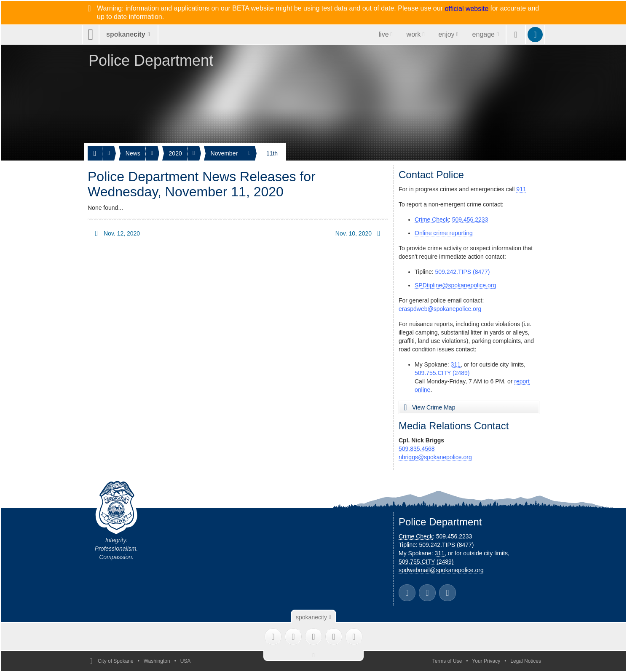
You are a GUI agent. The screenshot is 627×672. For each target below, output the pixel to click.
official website (466, 9)
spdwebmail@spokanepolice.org (441, 570)
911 (521, 189)
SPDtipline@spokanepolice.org (455, 285)
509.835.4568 (417, 449)
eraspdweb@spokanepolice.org (440, 309)
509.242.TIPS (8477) (463, 272)
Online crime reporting (444, 233)
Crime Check (432, 220)
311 (456, 364)
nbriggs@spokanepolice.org (435, 457)
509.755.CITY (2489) (442, 373)
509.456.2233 (470, 220)
